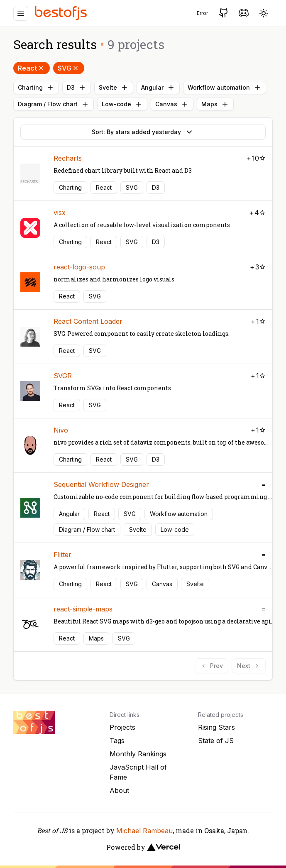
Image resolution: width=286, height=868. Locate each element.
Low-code (122, 104)
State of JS (216, 741)
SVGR (63, 376)
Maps (215, 104)
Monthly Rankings (138, 754)
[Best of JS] (62, 13)
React (32, 68)
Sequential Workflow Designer (101, 484)
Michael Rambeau (144, 831)
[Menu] (21, 13)
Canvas (172, 104)
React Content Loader (88, 321)
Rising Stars (216, 727)
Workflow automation (225, 88)
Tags (117, 741)
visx (60, 213)
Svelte (114, 88)
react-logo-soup (79, 267)
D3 (77, 88)
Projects (122, 727)
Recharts (68, 158)
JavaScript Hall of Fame (138, 772)
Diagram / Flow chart (54, 104)
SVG (69, 68)
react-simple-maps (83, 609)
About (119, 790)
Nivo (61, 430)
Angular (158, 88)
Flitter (62, 555)
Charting (36, 88)
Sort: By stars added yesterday (143, 132)
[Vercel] (164, 847)
